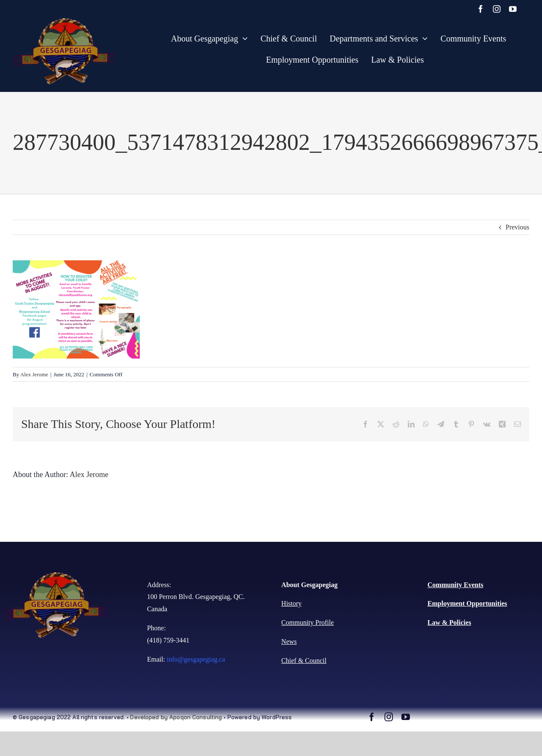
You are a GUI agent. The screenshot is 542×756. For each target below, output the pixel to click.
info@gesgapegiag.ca (196, 659)
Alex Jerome (34, 374)
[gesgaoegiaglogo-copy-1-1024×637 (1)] (64, 21)
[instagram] (497, 9)
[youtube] (513, 9)
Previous (517, 227)
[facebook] (481, 9)
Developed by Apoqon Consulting (176, 717)
